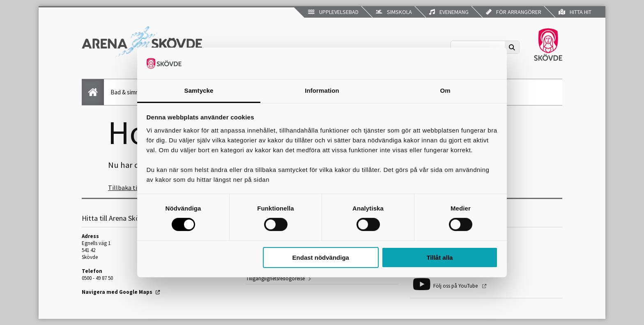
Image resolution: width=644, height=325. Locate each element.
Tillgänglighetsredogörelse (275, 278)
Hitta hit (575, 12)
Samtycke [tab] (199, 90)
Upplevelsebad (333, 12)
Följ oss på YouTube (456, 286)
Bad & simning (129, 92)
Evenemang (449, 12)
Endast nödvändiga (321, 257)
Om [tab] (445, 90)
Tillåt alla (439, 257)
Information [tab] (322, 90)
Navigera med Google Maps (117, 292)
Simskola (394, 12)
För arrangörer (514, 12)
